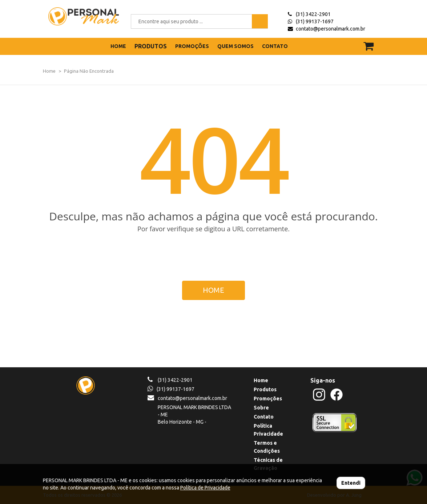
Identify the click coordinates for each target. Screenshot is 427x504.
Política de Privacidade (205, 488)
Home (49, 71)
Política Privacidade (268, 430)
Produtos (265, 389)
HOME (118, 46)
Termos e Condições (267, 447)
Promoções (268, 399)
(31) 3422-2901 (313, 14)
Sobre (261, 408)
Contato (264, 417)
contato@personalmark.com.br (331, 29)
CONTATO (275, 46)
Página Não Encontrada (89, 71)
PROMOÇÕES (192, 46)
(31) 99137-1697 (315, 21)
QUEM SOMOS (235, 46)
